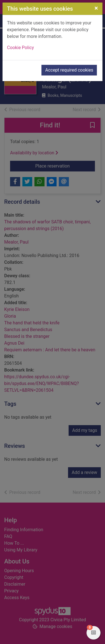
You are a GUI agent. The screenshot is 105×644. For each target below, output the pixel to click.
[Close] (96, 8)
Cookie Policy (20, 48)
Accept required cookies (69, 70)
